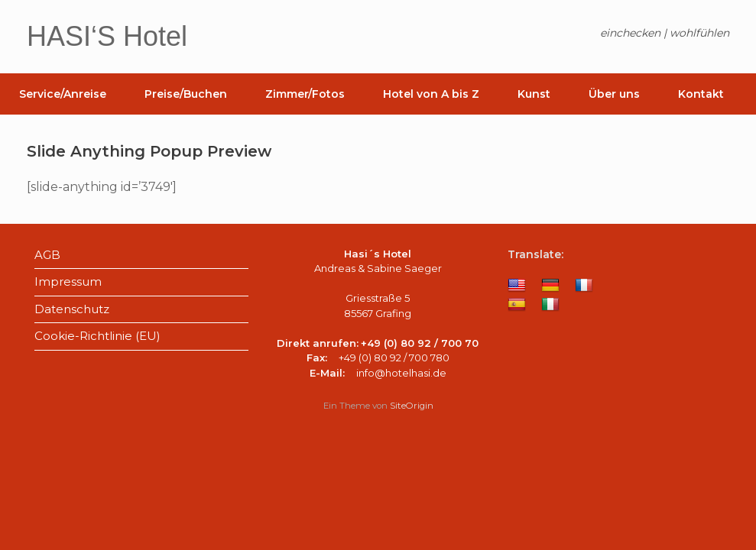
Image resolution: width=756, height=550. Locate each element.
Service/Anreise (63, 94)
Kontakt (701, 94)
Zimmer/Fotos (305, 94)
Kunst (534, 94)
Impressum (68, 281)
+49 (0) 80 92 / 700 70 (420, 343)
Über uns (614, 94)
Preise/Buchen (186, 94)
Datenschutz (72, 309)
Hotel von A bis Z (431, 94)
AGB (47, 255)
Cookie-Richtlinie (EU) (97, 336)
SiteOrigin (412, 406)
